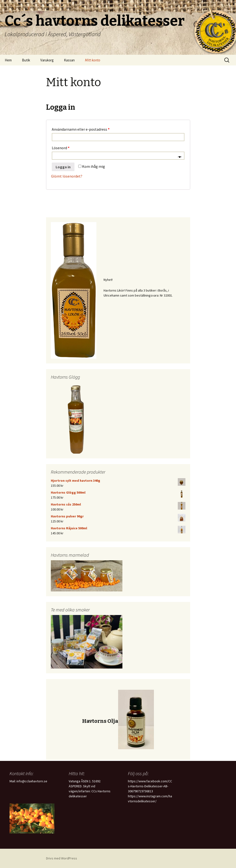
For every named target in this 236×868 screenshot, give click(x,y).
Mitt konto (93, 60)
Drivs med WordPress (62, 858)
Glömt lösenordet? (67, 176)
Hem (8, 60)
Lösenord (61, 148)
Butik (26, 60)
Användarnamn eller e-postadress (81, 129)
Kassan (69, 60)
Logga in (63, 167)
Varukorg (47, 60)
